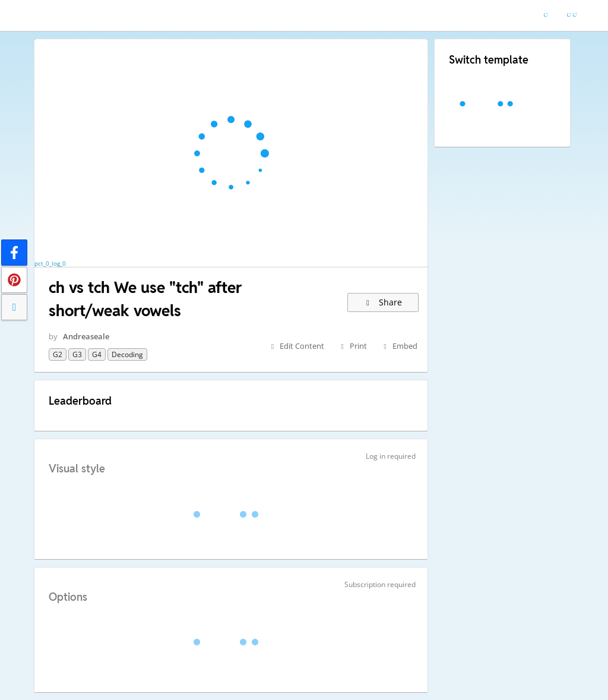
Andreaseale (86, 336)
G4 (97, 354)
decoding (127, 354)
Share (383, 302)
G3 (77, 354)
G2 (58, 354)
